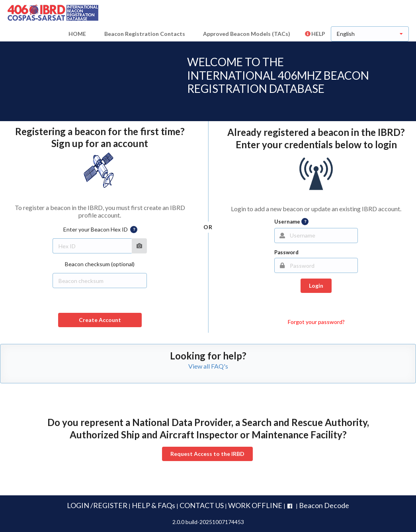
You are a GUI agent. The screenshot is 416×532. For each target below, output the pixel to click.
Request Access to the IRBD (207, 454)
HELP (315, 34)
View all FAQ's (208, 366)
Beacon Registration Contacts (145, 34)
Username (291, 222)
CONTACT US (202, 505)
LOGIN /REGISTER (97, 505)
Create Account (100, 320)
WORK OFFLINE (255, 505)
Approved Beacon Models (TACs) (247, 34)
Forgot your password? (316, 322)
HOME (77, 34)
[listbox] (370, 34)
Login (316, 286)
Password (286, 252)
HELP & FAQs (153, 505)
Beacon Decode (324, 505)
